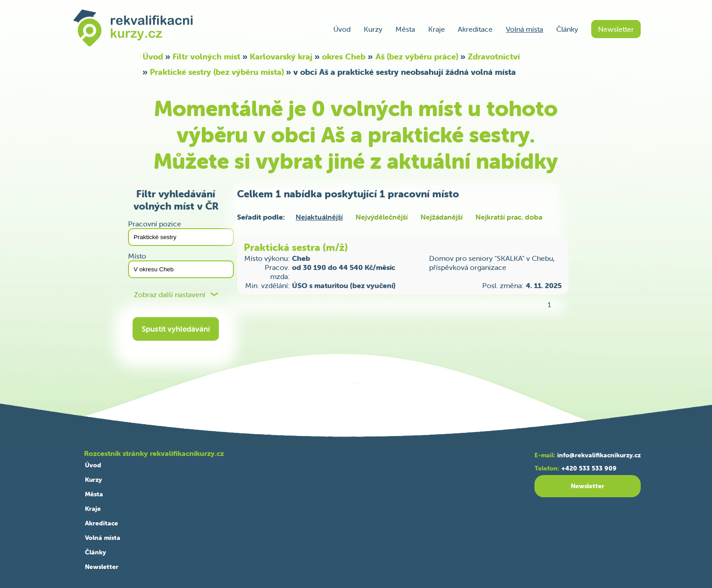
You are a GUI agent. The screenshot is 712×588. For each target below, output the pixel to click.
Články (567, 29)
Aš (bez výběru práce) (417, 56)
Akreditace (475, 29)
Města (405, 29)
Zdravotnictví (494, 56)
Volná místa (524, 29)
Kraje (437, 29)
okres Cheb (344, 56)
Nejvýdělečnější (382, 217)
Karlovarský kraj (281, 56)
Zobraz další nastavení (170, 295)
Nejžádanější (442, 217)
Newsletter (616, 29)
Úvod (342, 29)
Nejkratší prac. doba (509, 217)
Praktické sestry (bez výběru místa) (217, 72)
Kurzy (373, 29)
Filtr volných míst (206, 56)
